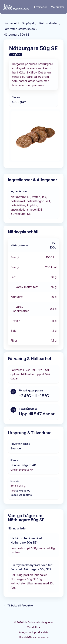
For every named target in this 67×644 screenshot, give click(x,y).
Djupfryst (28, 23)
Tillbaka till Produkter (19, 606)
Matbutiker (58, 7)
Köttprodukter (49, 23)
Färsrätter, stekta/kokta (19, 29)
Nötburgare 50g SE (16, 35)
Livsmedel (40, 7)
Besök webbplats (21, 495)
